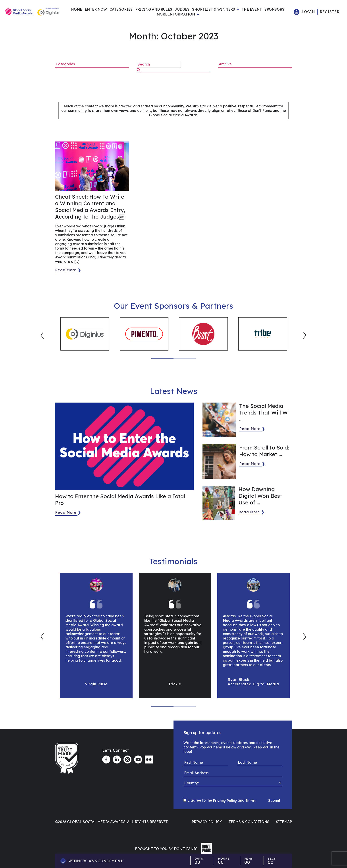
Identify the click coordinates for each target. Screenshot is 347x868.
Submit (274, 800)
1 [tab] (162, 359)
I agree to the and (219, 800)
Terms (250, 801)
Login (308, 12)
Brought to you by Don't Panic (166, 849)
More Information (176, 14)
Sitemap (284, 822)
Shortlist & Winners (214, 9)
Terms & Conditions (249, 822)
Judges (182, 9)
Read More (66, 270)
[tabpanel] (85, 334)
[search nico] (159, 64)
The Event (252, 9)
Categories (121, 9)
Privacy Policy (225, 801)
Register (330, 12)
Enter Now (96, 9)
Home (77, 9)
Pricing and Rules (154, 9)
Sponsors (274, 9)
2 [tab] (185, 359)
